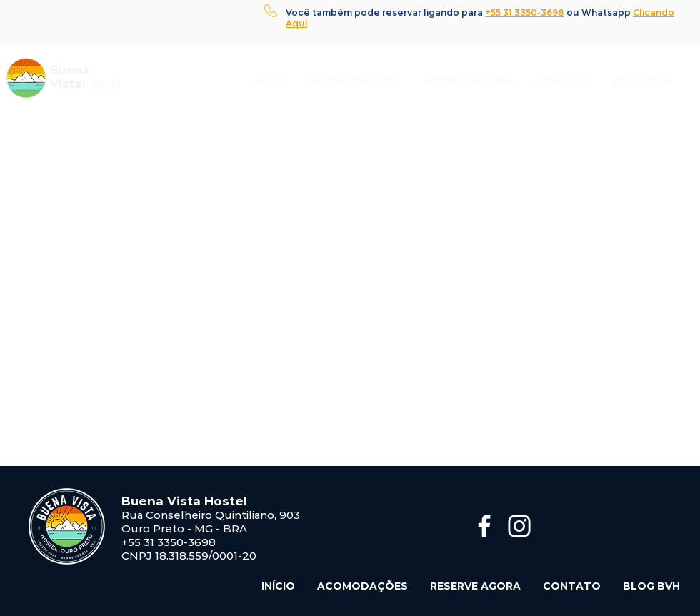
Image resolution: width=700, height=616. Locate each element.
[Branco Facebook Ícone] (484, 526)
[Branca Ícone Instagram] (519, 526)
